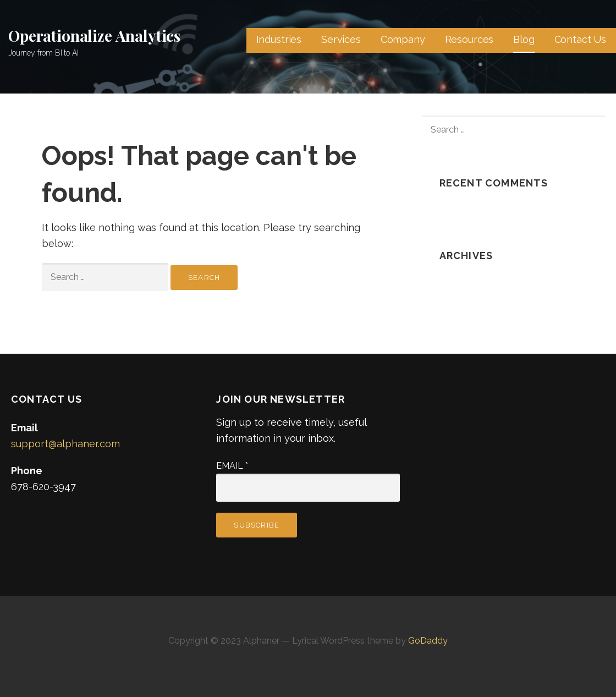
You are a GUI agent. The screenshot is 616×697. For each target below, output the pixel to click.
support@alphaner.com (65, 444)
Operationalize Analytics (94, 35)
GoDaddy (428, 641)
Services (341, 39)
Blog (524, 39)
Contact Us (580, 39)
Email (232, 466)
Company (403, 39)
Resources (469, 39)
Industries (279, 39)
